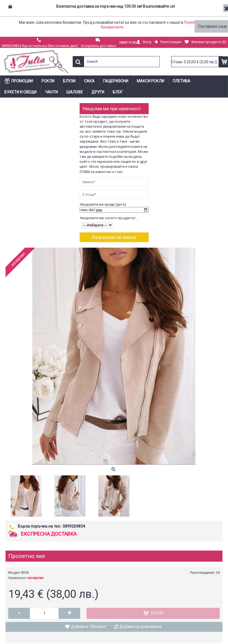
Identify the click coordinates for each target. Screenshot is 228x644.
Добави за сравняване (141, 627)
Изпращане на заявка (114, 237)
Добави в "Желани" (89, 627)
